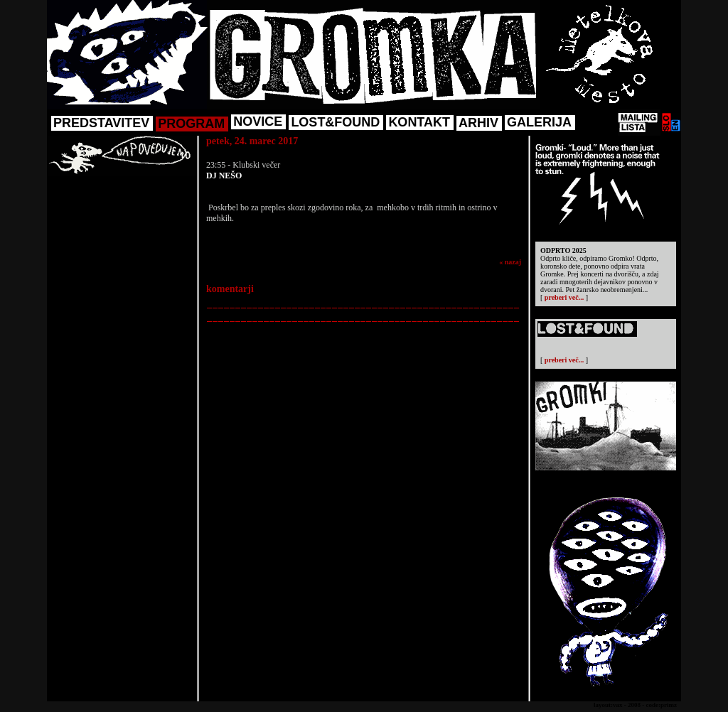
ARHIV (478, 123)
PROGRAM (191, 124)
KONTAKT (419, 122)
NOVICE (258, 122)
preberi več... (564, 297)
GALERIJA (539, 122)
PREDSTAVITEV (101, 123)
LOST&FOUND (335, 122)
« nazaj (510, 262)
